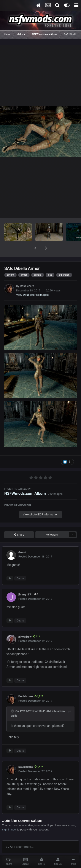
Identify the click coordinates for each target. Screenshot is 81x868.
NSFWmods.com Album (25, 482)
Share (19, 523)
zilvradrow (25, 625)
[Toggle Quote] (13, 700)
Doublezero (27, 275)
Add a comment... (20, 835)
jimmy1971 (25, 583)
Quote (20, 567)
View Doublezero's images (32, 284)
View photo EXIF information (40, 503)
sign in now (9, 818)
